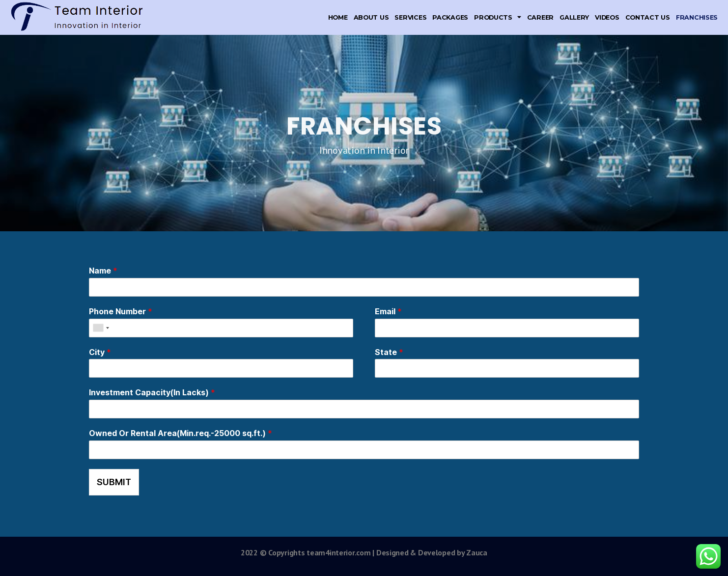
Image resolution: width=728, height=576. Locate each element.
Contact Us (648, 17)
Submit (114, 482)
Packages (450, 17)
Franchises (697, 17)
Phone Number (121, 311)
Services (410, 17)
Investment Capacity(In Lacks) (152, 392)
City (100, 352)
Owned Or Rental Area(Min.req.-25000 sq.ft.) (181, 433)
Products (498, 17)
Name (103, 271)
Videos (607, 17)
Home (338, 17)
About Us (371, 17)
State (389, 352)
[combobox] (101, 328)
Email (388, 311)
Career (540, 17)
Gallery (574, 17)
